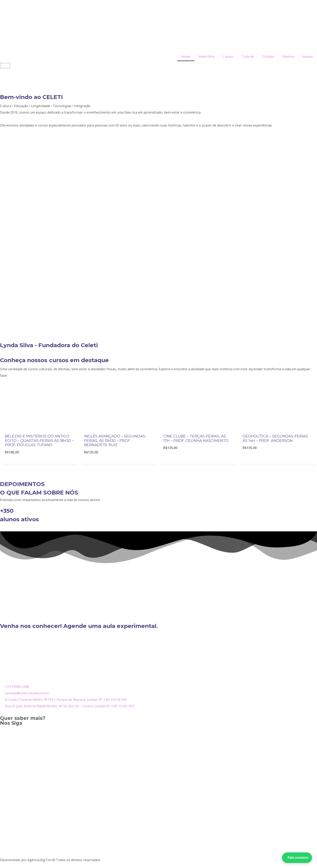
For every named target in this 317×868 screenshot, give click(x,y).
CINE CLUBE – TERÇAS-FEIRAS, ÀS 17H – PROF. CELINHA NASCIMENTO (196, 438)
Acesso (308, 56)
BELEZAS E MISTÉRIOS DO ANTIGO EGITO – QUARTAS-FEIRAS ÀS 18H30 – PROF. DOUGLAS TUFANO (39, 441)
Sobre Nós (206, 56)
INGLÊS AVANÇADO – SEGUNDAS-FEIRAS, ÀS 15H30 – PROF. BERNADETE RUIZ (115, 441)
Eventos (288, 56)
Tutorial (248, 56)
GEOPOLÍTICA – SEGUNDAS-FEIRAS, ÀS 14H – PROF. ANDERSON (276, 438)
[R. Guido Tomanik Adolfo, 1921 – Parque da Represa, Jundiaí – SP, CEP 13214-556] (158, 653)
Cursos (228, 56)
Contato (268, 56)
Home (186, 56)
